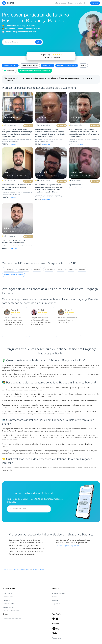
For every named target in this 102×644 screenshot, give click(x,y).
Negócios (82, 269)
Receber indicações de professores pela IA (35, 71)
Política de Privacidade (11, 611)
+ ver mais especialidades (13, 275)
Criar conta (95, 3)
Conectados (9, 70)
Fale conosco (57, 638)
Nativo (71, 269)
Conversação (9, 269)
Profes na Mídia (8, 604)
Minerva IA (78, 3)
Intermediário (23, 269)
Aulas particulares (60, 3)
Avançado (49, 269)
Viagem (61, 269)
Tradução (37, 269)
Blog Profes (56, 604)
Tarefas (70, 3)
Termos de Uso (8, 607)
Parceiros (6, 600)
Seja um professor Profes (12, 619)
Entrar (86, 3)
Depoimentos (8, 597)
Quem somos (8, 593)
